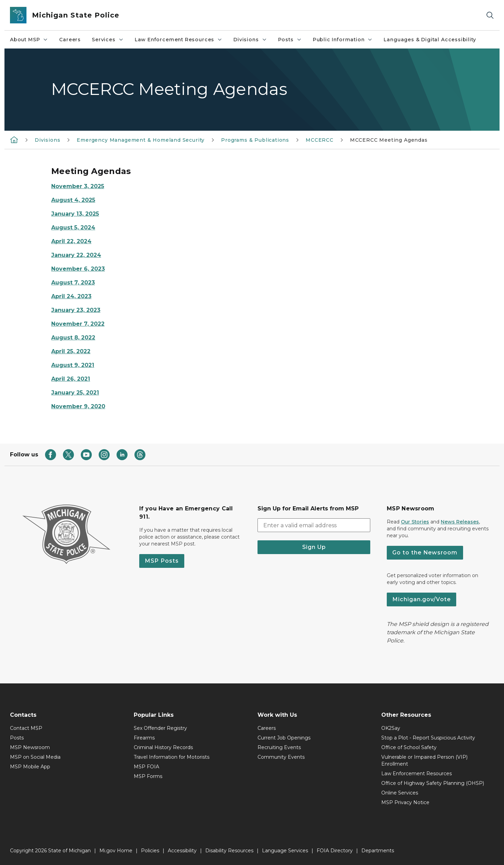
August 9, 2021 (73, 365)
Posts (290, 40)
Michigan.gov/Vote (421, 599)
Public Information (343, 40)
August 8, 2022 (73, 338)
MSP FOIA (146, 767)
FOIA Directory (335, 851)
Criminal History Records (163, 747)
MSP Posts (162, 561)
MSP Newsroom (30, 747)
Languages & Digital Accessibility (430, 40)
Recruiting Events (279, 747)
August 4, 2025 (73, 200)
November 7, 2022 (78, 324)
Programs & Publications (255, 140)
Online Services (400, 793)
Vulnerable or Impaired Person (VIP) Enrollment (424, 760)
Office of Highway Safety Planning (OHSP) (433, 783)
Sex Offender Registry (160, 728)
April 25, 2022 (71, 351)
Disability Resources (229, 851)
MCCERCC (320, 140)
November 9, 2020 (78, 406)
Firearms (144, 738)
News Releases (460, 522)
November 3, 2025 (78, 186)
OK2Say (391, 728)
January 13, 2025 (75, 214)
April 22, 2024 (71, 241)
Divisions (250, 40)
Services (108, 40)
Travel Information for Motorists (172, 757)
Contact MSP (26, 728)
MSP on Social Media (35, 757)
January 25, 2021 (75, 393)
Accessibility (182, 851)
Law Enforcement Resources (179, 40)
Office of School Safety (409, 747)
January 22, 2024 (76, 255)
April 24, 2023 (71, 296)
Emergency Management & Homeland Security (141, 140)
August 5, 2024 (73, 228)
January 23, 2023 (76, 310)
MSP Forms (148, 776)
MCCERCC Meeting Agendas (389, 140)
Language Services (285, 851)
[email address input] (314, 525)
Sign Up (314, 547)
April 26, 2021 (71, 379)
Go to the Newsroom (425, 553)
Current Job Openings (284, 738)
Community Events (281, 757)
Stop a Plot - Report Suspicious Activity (428, 738)
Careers (70, 40)
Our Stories (415, 522)
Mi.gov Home (116, 851)
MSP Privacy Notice (405, 802)
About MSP (29, 40)
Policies (150, 851)
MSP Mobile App (30, 767)
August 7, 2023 (73, 283)
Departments (378, 851)
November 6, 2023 (78, 269)
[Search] (490, 15)
